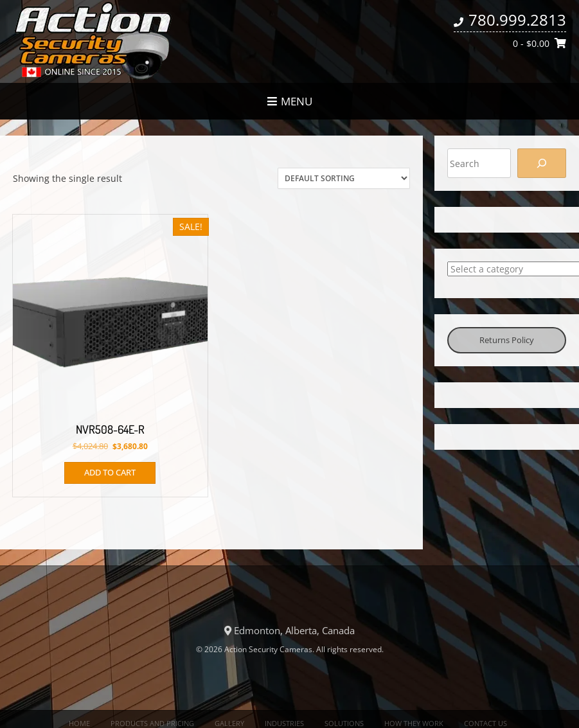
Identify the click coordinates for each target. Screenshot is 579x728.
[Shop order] (344, 178)
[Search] (542, 163)
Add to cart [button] (110, 472)
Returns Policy (507, 340)
